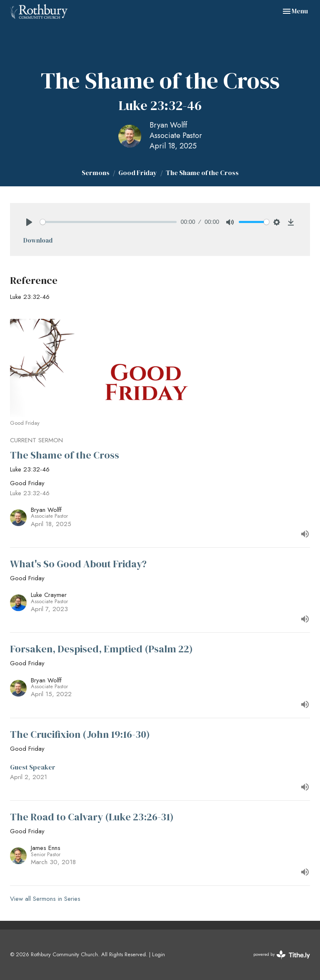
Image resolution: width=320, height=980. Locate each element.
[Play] (29, 222)
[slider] (108, 222)
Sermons (96, 173)
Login (159, 954)
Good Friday (138, 173)
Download (38, 240)
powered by (282, 955)
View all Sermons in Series (45, 899)
